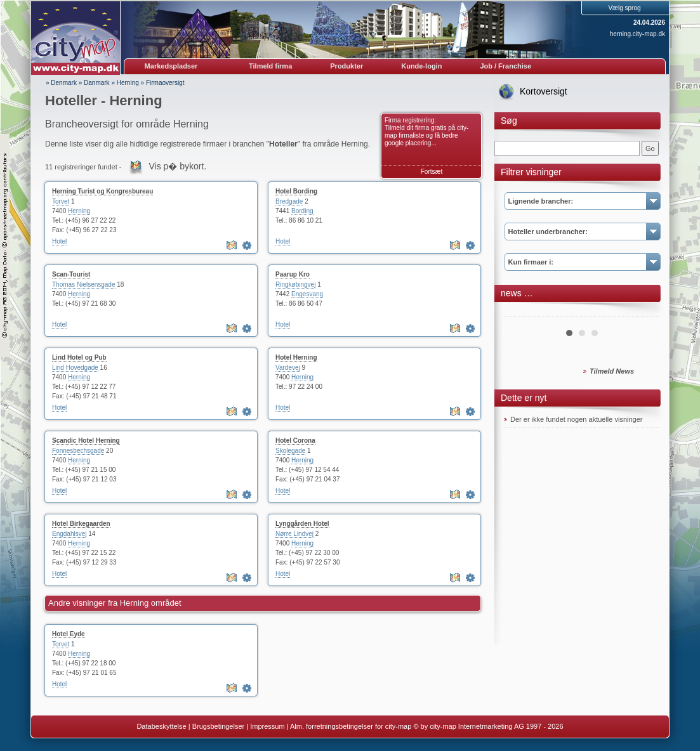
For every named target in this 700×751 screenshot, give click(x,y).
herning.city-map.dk (637, 34)
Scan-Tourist (71, 274)
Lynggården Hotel (302, 524)
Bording (302, 211)
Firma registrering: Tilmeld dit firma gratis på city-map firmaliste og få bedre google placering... (426, 132)
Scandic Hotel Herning (86, 441)
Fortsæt (432, 172)
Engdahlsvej (69, 534)
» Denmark (61, 83)
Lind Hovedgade (75, 368)
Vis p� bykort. (178, 166)
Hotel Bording (296, 191)
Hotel (59, 241)
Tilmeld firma (270, 66)
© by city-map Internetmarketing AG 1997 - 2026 (488, 726)
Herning (128, 83)
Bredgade (289, 201)
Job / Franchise (505, 66)
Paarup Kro (293, 274)
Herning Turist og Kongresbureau (102, 191)
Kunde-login (421, 66)
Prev (520, 312)
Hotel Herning (296, 357)
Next (643, 312)
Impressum (267, 726)
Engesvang (307, 294)
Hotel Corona (295, 441)
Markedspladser (171, 66)
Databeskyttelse (161, 726)
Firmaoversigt (165, 83)
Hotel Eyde (69, 634)
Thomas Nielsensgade (84, 284)
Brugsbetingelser (219, 726)
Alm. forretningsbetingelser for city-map (351, 726)
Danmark (97, 83)
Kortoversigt (544, 91)
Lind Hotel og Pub (79, 357)
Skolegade (290, 451)
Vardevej (288, 368)
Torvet (61, 201)
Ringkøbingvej (295, 284)
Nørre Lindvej (294, 534)
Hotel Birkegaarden (81, 524)
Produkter (347, 66)
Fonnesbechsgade (78, 451)
